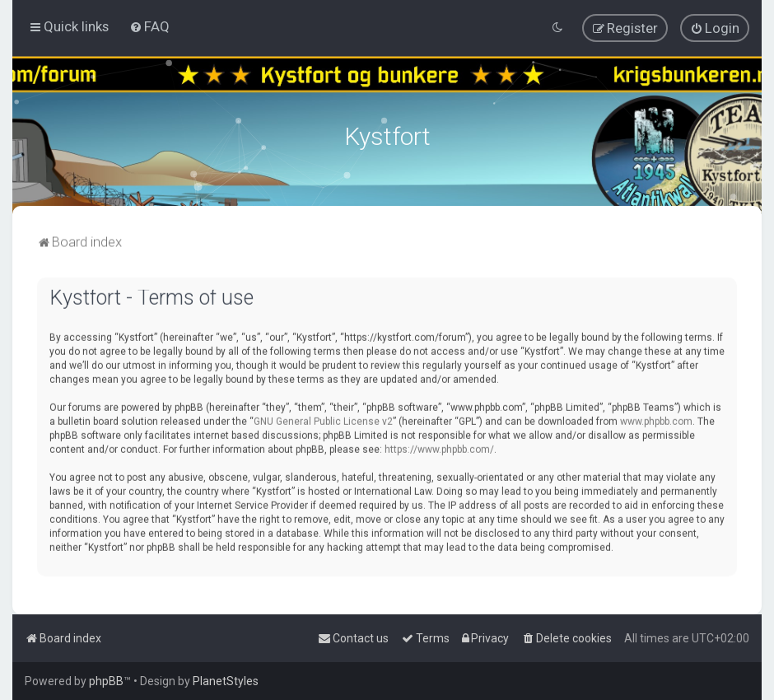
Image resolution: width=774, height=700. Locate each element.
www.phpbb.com (656, 419)
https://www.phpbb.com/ (439, 447)
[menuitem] (149, 26)
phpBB (106, 681)
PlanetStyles (226, 681)
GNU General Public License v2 (323, 419)
